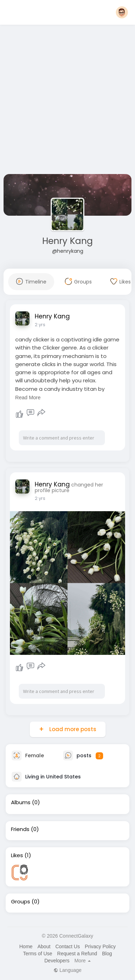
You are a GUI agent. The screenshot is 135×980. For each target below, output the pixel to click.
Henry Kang (67, 241)
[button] (122, 12)
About (44, 946)
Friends (20, 829)
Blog (107, 954)
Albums (21, 802)
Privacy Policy (100, 946)
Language (67, 970)
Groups (21, 902)
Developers (57, 961)
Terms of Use (38, 954)
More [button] (83, 961)
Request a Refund (77, 954)
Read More (28, 398)
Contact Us (67, 946)
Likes (17, 855)
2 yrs (40, 325)
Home (26, 946)
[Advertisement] (66, 101)
